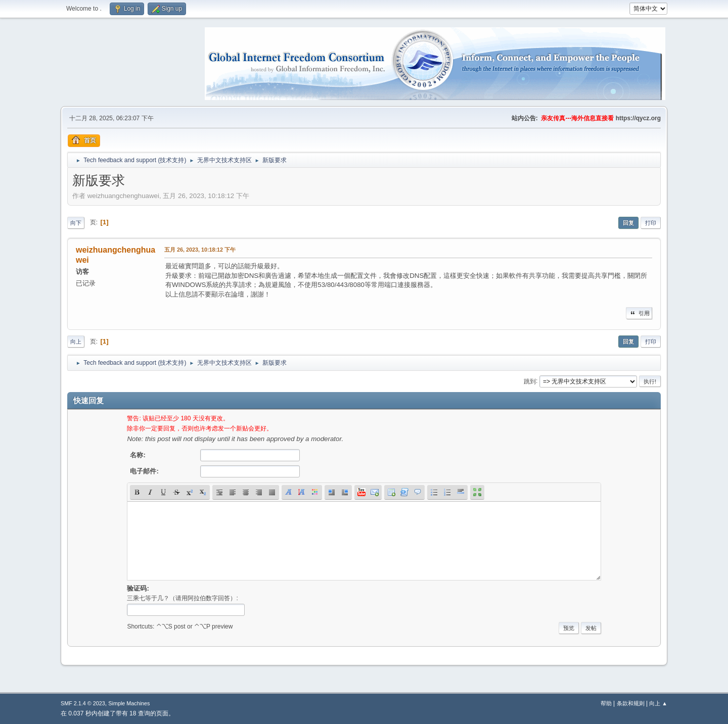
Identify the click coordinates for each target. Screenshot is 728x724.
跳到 (530, 381)
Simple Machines (129, 703)
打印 (651, 223)
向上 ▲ (658, 703)
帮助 (606, 703)
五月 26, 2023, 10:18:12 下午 (200, 250)
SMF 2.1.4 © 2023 (83, 703)
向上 (76, 342)
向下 (76, 223)
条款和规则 (631, 703)
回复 (628, 223)
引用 (639, 313)
